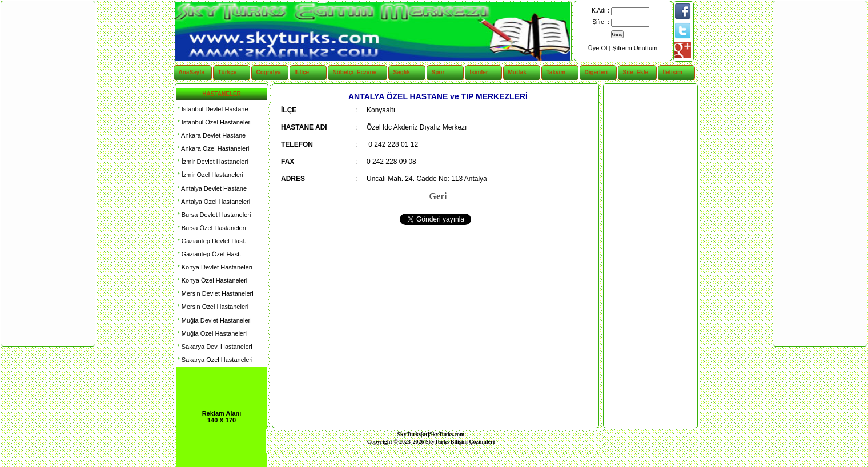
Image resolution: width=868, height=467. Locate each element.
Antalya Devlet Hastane (211, 188)
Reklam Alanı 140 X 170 (222, 417)
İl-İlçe (302, 72)
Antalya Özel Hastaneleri (213, 202)
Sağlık (402, 72)
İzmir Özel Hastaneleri (210, 175)
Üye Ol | (600, 48)
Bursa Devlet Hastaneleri (213, 215)
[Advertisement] (650, 256)
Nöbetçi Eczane (349, 72)
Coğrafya (269, 72)
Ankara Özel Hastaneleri (212, 148)
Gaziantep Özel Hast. (208, 254)
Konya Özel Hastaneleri (212, 280)
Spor (438, 72)
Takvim (556, 72)
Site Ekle (636, 72)
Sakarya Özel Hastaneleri (214, 360)
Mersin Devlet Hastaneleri (215, 293)
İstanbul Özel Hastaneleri (214, 122)
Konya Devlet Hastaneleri (214, 267)
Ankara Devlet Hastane (211, 135)
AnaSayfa (192, 72)
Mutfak (517, 72)
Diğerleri (596, 72)
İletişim (673, 72)
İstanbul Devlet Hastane (212, 109)
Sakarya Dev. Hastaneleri (214, 347)
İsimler (479, 72)
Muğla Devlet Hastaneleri (214, 320)
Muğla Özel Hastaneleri (211, 333)
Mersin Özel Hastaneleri (212, 307)
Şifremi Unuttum (635, 48)
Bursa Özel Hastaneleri (211, 228)
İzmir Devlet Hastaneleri (212, 162)
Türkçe (228, 72)
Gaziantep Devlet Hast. (211, 241)
